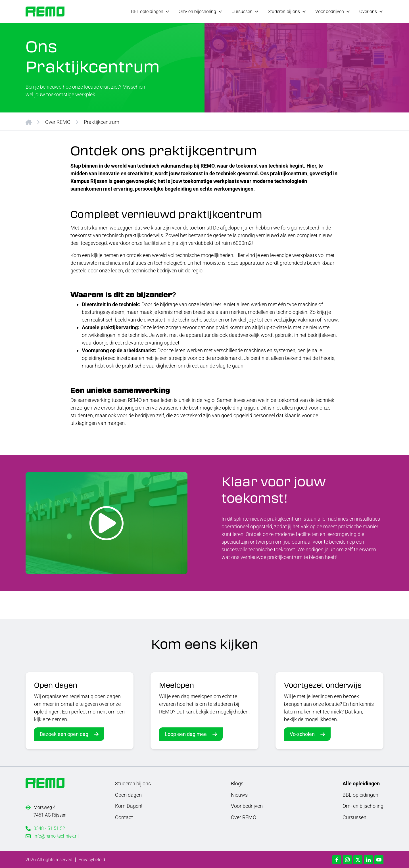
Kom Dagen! (129, 806)
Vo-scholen (302, 734)
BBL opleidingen (360, 794)
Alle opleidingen (361, 783)
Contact (124, 817)
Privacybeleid (92, 859)
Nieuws (239, 794)
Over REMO (58, 121)
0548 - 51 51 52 (49, 828)
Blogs (237, 783)
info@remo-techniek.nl (56, 836)
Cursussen (354, 817)
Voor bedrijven (247, 806)
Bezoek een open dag (64, 734)
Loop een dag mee (186, 734)
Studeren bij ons (133, 783)
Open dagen (128, 794)
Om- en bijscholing (363, 806)
